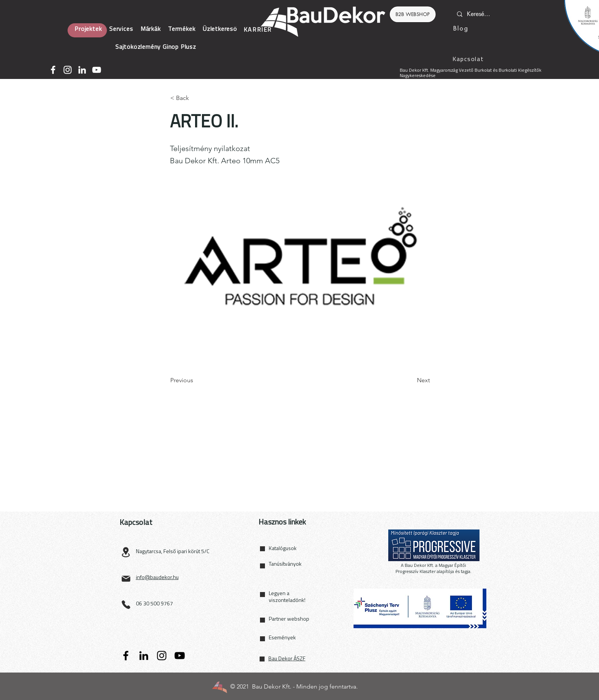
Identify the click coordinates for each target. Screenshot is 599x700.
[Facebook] (53, 70)
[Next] (411, 380)
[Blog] (461, 28)
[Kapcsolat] (469, 60)
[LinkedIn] (82, 70)
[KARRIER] (259, 30)
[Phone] (126, 605)
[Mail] (126, 579)
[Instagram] (68, 70)
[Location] (126, 552)
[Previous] (195, 380)
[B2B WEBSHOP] (413, 14)
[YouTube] (97, 70)
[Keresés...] (479, 14)
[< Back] (195, 98)
